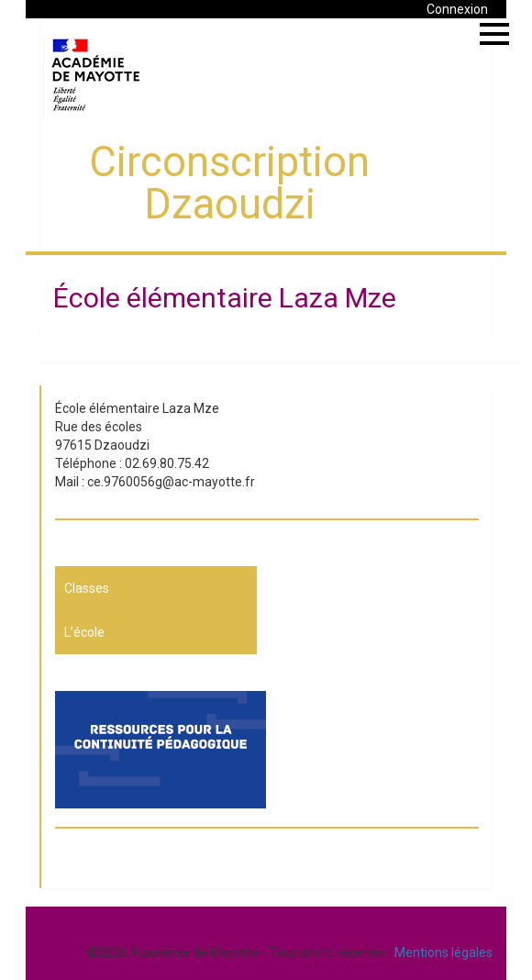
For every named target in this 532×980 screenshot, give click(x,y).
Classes (87, 588)
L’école (84, 632)
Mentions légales (443, 952)
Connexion (457, 9)
